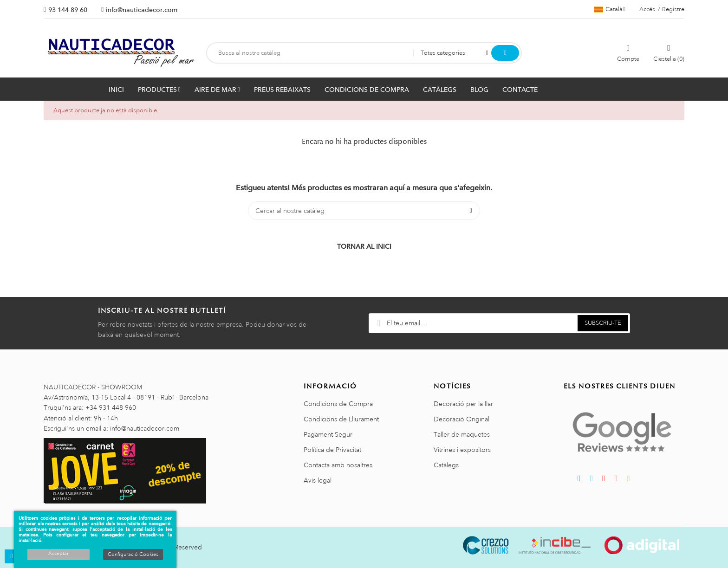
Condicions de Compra (338, 404)
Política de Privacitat (332, 450)
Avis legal (318, 480)
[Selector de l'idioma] (610, 9)
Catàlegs (446, 465)
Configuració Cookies (133, 555)
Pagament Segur (328, 434)
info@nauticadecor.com (142, 10)
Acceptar (58, 554)
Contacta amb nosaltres (338, 465)
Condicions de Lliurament (341, 419)
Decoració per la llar (463, 404)
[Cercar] (364, 211)
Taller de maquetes (462, 434)
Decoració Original (461, 419)
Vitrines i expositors (462, 450)
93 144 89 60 (68, 10)
